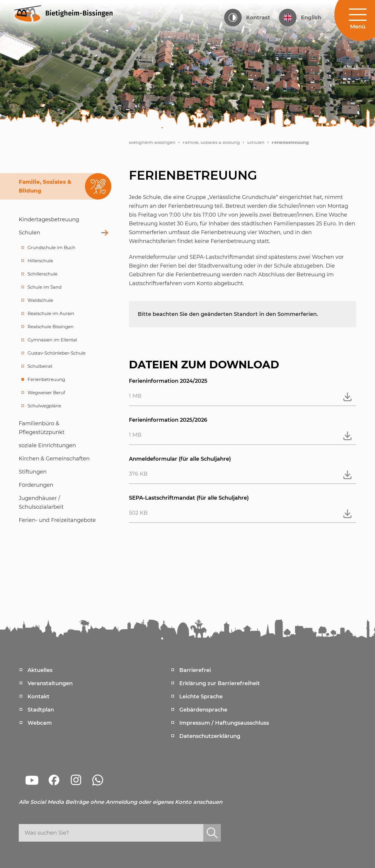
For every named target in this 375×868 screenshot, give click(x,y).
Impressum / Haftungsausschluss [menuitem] (224, 723)
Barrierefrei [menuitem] (195, 670)
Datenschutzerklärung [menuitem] (210, 736)
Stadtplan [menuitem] (41, 710)
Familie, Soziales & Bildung (211, 142)
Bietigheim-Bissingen (152, 142)
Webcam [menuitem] (40, 723)
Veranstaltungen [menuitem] (50, 683)
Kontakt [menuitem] (39, 697)
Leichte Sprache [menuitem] (201, 697)
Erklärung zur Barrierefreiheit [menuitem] (220, 683)
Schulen (256, 142)
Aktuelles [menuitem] (40, 670)
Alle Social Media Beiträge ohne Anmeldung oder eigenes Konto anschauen (121, 802)
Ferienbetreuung (290, 142)
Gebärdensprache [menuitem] (203, 710)
